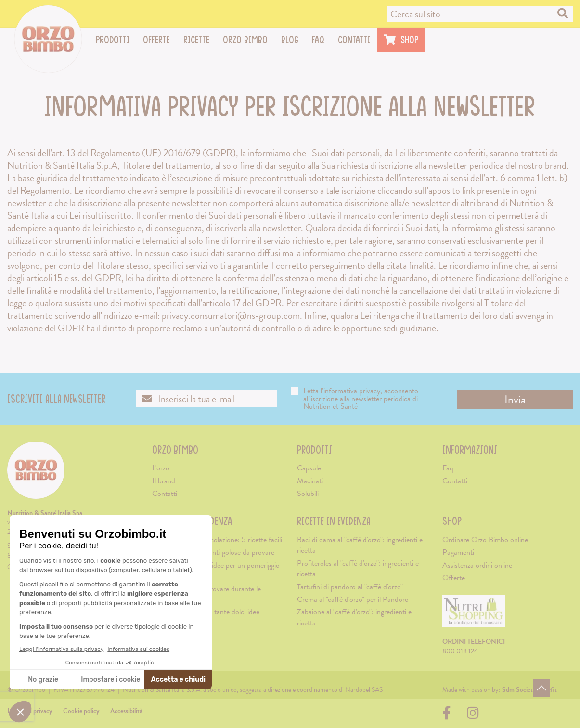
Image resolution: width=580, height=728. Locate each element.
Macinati (310, 481)
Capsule (309, 468)
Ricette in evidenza (334, 521)
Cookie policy (81, 711)
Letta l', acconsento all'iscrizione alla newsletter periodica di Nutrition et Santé (354, 399)
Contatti (354, 39)
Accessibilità (126, 711)
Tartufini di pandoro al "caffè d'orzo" (350, 587)
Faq (318, 39)
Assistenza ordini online (477, 565)
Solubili (308, 494)
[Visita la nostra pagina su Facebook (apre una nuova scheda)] (449, 716)
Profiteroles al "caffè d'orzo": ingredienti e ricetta (358, 569)
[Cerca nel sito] (480, 14)
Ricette (200, 39)
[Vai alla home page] (48, 39)
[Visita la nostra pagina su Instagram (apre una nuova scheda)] (473, 716)
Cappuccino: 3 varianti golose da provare (213, 552)
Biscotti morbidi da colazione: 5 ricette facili (217, 540)
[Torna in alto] (541, 688)
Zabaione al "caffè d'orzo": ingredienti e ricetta (354, 617)
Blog (290, 39)
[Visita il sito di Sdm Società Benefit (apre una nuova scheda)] (529, 690)
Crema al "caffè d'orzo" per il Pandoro (353, 599)
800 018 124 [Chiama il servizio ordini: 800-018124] (460, 651)
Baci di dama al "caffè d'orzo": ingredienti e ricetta (360, 545)
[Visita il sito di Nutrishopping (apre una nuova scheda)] (474, 615)
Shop (452, 521)
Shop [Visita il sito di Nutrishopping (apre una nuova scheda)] (401, 39)
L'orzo (161, 468)
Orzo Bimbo (249, 39)
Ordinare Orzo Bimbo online (485, 540)
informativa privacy (352, 391)
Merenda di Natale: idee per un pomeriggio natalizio (216, 571)
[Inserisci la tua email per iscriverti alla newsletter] (206, 399)
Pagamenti (458, 552)
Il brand (164, 481)
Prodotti (116, 39)
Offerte (156, 39)
